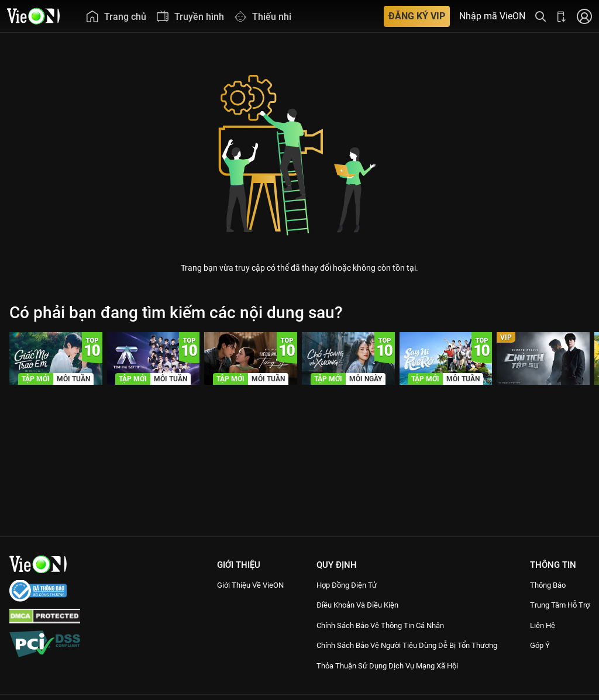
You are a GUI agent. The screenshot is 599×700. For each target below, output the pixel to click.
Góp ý (539, 658)
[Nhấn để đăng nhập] (584, 16)
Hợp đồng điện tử (342, 585)
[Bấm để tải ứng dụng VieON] (562, 16)
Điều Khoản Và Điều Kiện (354, 605)
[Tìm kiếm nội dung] (541, 16)
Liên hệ (543, 638)
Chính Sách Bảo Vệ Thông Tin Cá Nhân (382, 625)
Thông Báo (549, 585)
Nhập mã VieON (492, 16)
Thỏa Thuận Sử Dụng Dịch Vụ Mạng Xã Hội (389, 678)
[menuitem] (116, 16)
